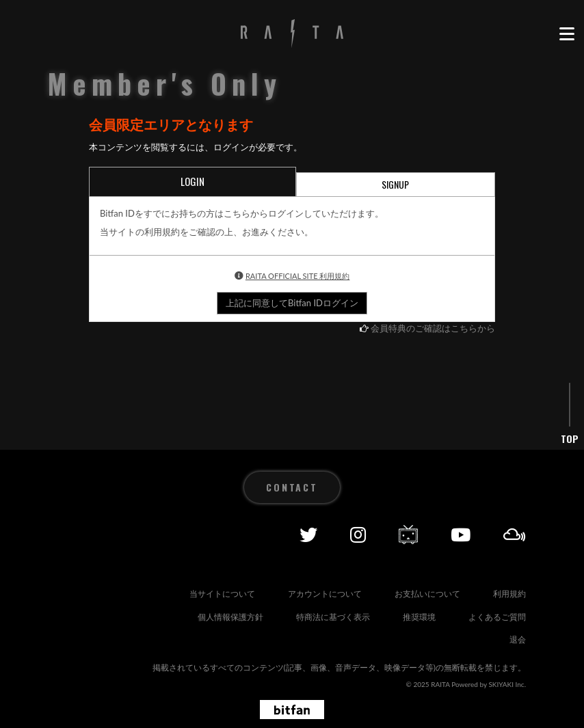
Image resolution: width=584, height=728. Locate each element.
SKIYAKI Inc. (507, 684)
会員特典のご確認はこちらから (433, 328)
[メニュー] (566, 34)
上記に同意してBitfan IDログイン (292, 303)
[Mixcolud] (515, 535)
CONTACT (292, 487)
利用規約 (509, 594)
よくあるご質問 (497, 617)
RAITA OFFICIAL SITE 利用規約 (298, 276)
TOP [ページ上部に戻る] (570, 439)
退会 (518, 639)
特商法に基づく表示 (333, 617)
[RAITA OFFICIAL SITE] (292, 35)
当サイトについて (222, 594)
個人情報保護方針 (230, 617)
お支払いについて (427, 594)
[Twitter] (308, 535)
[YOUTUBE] (461, 535)
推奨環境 (419, 617)
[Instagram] (358, 535)
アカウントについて (325, 594)
